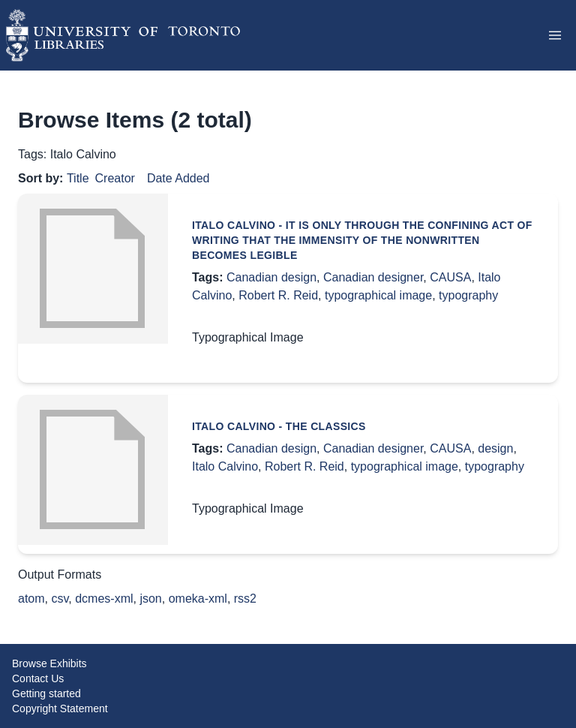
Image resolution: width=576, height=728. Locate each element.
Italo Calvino (225, 466)
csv (60, 599)
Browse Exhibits (49, 663)
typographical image (378, 295)
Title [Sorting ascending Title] (78, 178)
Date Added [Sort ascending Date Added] (178, 178)
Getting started (46, 693)
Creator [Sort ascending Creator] (115, 178)
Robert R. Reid (278, 295)
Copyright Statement (60, 708)
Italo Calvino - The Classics (279, 426)
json (150, 599)
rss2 (245, 599)
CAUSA (450, 277)
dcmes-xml (104, 599)
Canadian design (271, 277)
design (495, 448)
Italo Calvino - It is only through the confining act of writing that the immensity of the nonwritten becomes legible (362, 240)
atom (31, 599)
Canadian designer (373, 277)
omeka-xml (198, 599)
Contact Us (38, 678)
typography (468, 295)
